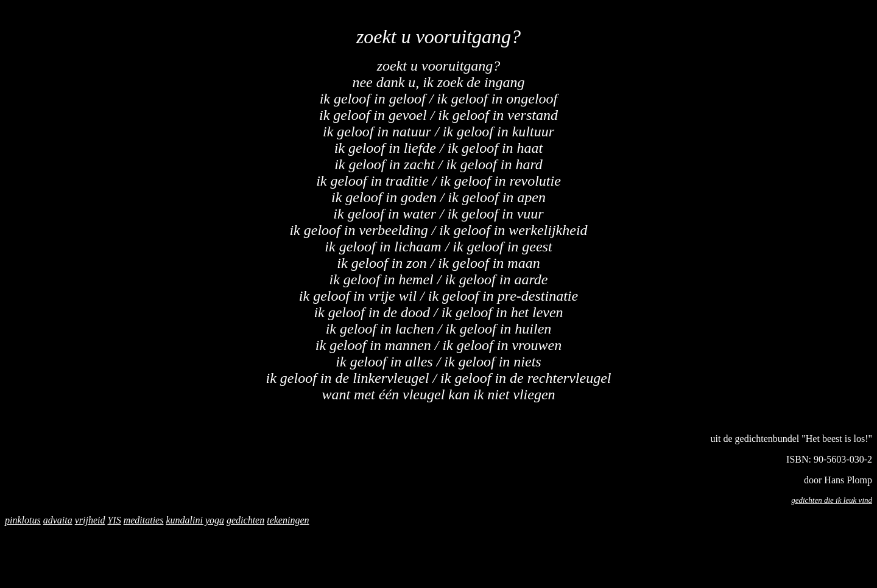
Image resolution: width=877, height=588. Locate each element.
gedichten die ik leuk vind (832, 500)
